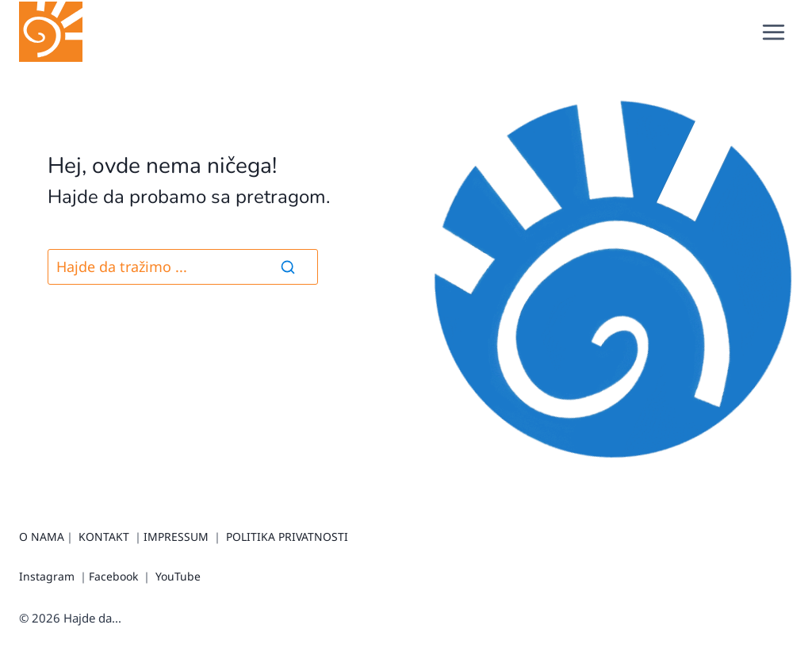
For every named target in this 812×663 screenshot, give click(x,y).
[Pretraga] (183, 267)
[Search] (288, 266)
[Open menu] (773, 32)
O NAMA (42, 537)
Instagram (47, 576)
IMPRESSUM (176, 537)
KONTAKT (104, 537)
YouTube (178, 576)
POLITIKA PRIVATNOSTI (287, 537)
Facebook (113, 576)
